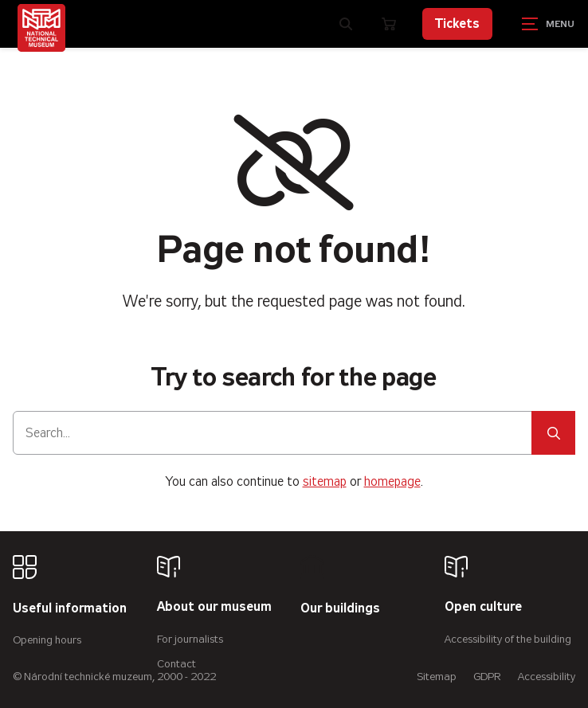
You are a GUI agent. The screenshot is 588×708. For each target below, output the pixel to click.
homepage (392, 481)
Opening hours (47, 640)
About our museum (214, 607)
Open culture (483, 607)
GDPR (487, 677)
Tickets (457, 23)
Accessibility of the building (508, 639)
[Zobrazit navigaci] (548, 24)
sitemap (325, 481)
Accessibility (547, 677)
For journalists (190, 639)
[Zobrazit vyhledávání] (346, 24)
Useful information (70, 609)
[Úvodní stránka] (41, 28)
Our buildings (340, 609)
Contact (176, 664)
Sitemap (437, 677)
